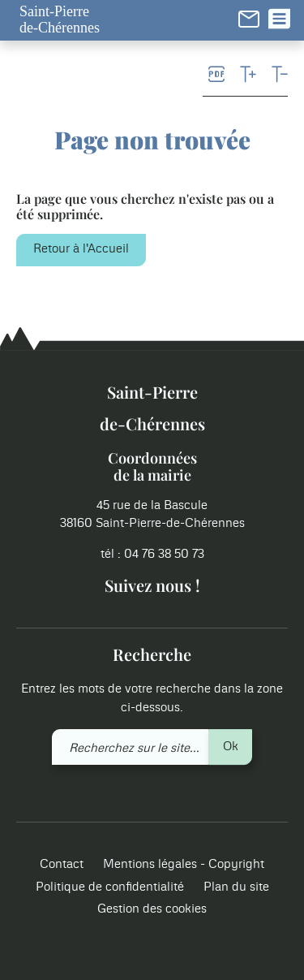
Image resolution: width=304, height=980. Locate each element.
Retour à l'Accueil (81, 249)
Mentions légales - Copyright (184, 865)
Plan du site (236, 887)
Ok (231, 747)
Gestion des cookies (152, 910)
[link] (249, 19)
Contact (62, 865)
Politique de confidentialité (110, 887)
